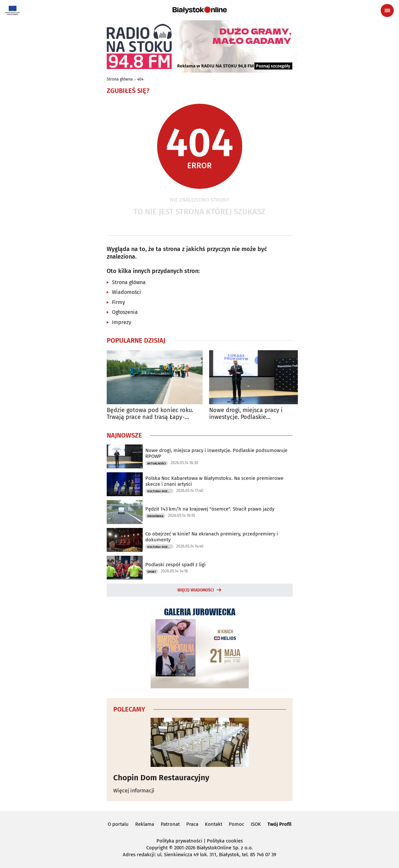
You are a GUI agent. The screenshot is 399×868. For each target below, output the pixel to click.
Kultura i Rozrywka (160, 491)
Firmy (118, 302)
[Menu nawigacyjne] (387, 10)
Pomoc (236, 824)
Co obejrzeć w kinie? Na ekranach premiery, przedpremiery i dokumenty (212, 537)
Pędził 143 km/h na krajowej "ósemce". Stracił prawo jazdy (210, 509)
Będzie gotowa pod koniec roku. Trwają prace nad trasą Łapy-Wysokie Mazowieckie (150, 414)
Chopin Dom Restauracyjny (161, 778)
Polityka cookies (225, 841)
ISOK (256, 824)
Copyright (157, 848)
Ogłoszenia (125, 312)
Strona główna (120, 79)
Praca (192, 824)
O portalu (118, 824)
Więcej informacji (134, 791)
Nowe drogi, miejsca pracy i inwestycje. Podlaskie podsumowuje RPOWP (246, 414)
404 (140, 79)
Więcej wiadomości (196, 590)
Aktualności (157, 463)
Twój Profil (279, 824)
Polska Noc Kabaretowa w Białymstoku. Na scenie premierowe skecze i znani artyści (214, 481)
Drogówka (155, 516)
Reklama (145, 824)
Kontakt (214, 824)
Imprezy (122, 322)
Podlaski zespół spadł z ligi (175, 565)
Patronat (170, 824)
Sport (152, 572)
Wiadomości (127, 292)
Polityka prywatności (179, 841)
